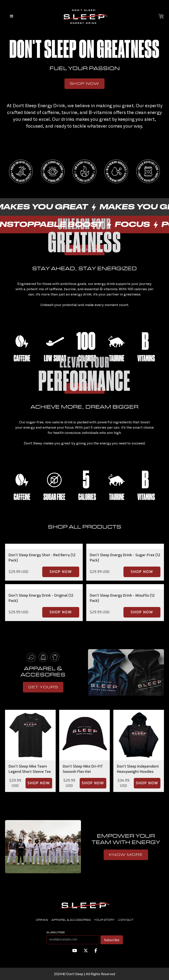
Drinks (42, 920)
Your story (104, 920)
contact (126, 920)
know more (126, 855)
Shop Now (84, 84)
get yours (43, 687)
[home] (84, 16)
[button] (12, 16)
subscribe (56, 932)
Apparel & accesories (71, 920)
